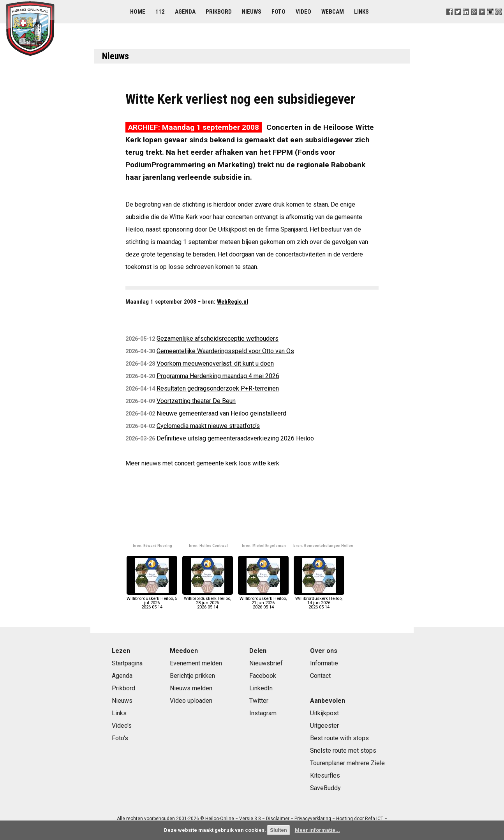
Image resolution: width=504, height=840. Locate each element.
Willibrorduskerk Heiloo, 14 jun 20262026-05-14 (319, 601)
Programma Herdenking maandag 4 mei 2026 (218, 376)
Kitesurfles (325, 775)
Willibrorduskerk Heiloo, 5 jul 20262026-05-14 (152, 601)
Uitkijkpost (324, 713)
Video (303, 12)
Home (138, 12)
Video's (122, 726)
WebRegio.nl (233, 302)
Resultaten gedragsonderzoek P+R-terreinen (218, 388)
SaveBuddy (325, 788)
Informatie (324, 663)
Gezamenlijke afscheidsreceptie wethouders (218, 339)
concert (185, 463)
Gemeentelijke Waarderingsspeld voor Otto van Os (225, 351)
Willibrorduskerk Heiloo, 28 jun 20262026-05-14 (208, 601)
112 (160, 12)
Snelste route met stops (343, 751)
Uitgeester (324, 726)
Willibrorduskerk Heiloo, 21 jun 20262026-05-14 (263, 601)
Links (361, 12)
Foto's (120, 738)
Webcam (333, 12)
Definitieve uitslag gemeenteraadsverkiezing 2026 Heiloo (235, 438)
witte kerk (266, 463)
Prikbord (219, 12)
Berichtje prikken (192, 676)
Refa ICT (374, 819)
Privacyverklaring (313, 819)
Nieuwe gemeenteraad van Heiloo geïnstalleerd (221, 413)
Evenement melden (196, 663)
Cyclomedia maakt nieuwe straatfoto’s (208, 426)
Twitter (259, 701)
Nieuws (252, 12)
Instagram (263, 713)
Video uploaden (191, 701)
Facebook (263, 676)
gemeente (210, 463)
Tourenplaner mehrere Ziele (347, 763)
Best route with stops (339, 738)
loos (245, 463)
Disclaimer (278, 819)
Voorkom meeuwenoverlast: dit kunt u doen (215, 363)
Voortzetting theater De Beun (196, 401)
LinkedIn (261, 688)
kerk (231, 463)
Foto (278, 12)
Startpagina (127, 663)
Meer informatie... (317, 830)
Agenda (185, 12)
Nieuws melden (191, 688)
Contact (320, 676)
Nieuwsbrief (266, 663)
